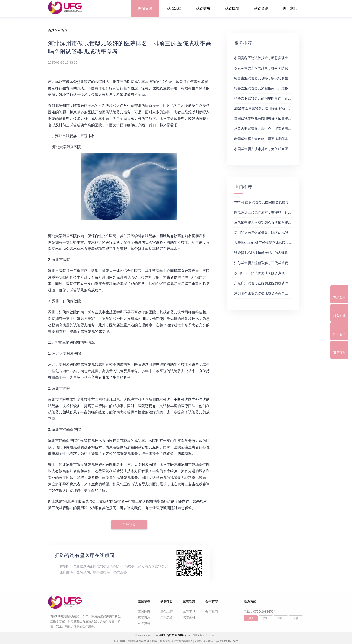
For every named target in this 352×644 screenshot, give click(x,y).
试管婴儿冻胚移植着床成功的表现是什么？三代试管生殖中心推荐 (283, 253)
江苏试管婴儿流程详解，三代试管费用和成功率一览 (273, 263)
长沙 (296, 618)
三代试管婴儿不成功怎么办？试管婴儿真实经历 (269, 222)
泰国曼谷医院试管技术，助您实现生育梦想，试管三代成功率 (280, 58)
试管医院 (232, 8)
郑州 (281, 618)
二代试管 (167, 617)
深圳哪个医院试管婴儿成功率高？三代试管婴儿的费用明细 (278, 293)
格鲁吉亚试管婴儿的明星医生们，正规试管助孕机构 (273, 98)
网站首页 (145, 8)
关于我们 (290, 8)
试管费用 (203, 8)
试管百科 (189, 617)
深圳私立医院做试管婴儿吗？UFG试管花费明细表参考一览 (278, 233)
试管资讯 (261, 8)
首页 (51, 30)
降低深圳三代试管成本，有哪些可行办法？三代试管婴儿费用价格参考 (286, 212)
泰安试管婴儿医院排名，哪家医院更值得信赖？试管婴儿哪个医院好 (285, 68)
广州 (266, 618)
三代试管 (167, 611)
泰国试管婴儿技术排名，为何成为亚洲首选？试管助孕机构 (278, 149)
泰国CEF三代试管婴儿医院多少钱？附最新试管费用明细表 (278, 273)
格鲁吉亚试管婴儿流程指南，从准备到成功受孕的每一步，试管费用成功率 (290, 88)
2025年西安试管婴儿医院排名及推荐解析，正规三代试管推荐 (280, 202)
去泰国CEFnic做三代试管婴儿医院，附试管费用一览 (273, 243)
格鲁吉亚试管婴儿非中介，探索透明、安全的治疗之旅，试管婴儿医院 (286, 129)
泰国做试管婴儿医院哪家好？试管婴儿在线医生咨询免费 (276, 119)
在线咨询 (129, 525)
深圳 (251, 618)
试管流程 (174, 8)
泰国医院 (144, 611)
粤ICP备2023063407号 (173, 635)
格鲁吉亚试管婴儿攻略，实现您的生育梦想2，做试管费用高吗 (280, 78)
